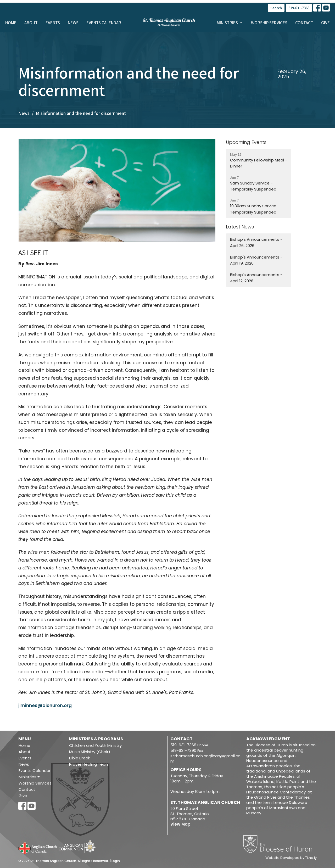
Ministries (230, 23)
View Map (180, 824)
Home (11, 23)
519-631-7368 (299, 8)
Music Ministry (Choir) (90, 752)
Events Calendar (104, 23)
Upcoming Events (246, 142)
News (73, 23)
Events (53, 23)
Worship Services (269, 23)
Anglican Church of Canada (38, 848)
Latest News (240, 227)
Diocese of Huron (280, 844)
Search (276, 8)
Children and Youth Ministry (95, 745)
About (31, 23)
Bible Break (80, 758)
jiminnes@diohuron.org (45, 705)
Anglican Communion (78, 847)
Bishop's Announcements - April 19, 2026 (256, 260)
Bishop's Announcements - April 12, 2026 (256, 278)
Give (325, 23)
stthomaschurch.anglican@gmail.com (205, 758)
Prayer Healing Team (89, 764)
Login (116, 861)
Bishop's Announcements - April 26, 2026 (256, 242)
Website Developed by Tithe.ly (291, 858)
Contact (304, 23)
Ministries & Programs (96, 739)
